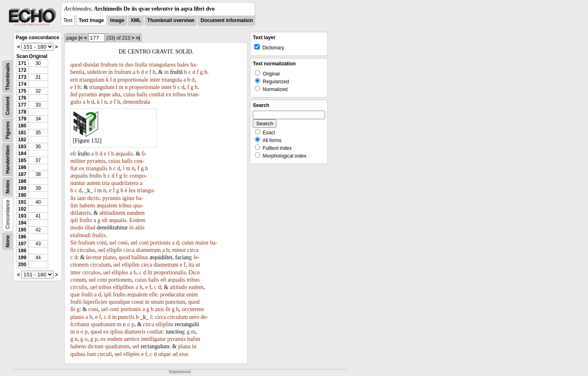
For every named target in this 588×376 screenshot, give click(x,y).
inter (155, 80)
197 (22, 244)
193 (22, 216)
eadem (196, 287)
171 (22, 63)
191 (22, 202)
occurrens (193, 309)
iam (81, 198)
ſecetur (94, 257)
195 (22, 230)
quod (76, 65)
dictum (96, 346)
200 (22, 265)
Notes (8, 187)
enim (192, 295)
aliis (140, 228)
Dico (194, 273)
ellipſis (114, 250)
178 (22, 112)
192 (22, 209)
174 (22, 84)
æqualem (107, 206)
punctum (175, 302)
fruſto (96, 176)
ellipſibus (123, 287)
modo (77, 228)
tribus (179, 95)
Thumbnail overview (171, 20)
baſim (194, 339)
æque (105, 95)
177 (22, 105)
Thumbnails (8, 77)
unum (157, 302)
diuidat (91, 65)
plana (184, 346)
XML (136, 20)
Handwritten (8, 159)
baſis (142, 95)
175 (22, 91)
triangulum (92, 80)
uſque (164, 354)
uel (113, 243)
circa (129, 250)
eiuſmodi (80, 235)
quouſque (119, 302)
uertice (131, 339)
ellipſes (120, 273)
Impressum (180, 372)
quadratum (103, 324)
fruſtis (99, 235)
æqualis (124, 154)
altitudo (179, 287)
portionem (120, 280)
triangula (172, 80)
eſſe (153, 295)
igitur (128, 198)
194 (22, 223)
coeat (138, 302)
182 (22, 140)
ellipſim (131, 265)
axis (160, 309)
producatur (173, 295)
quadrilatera (125, 183)
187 (22, 174)
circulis (79, 287)
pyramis (88, 95)
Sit (73, 243)
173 (22, 77)
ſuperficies (95, 302)
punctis (126, 317)
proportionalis (170, 273)
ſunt (91, 354)
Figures (8, 130)
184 (22, 154)
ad (175, 354)
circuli (105, 354)
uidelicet (97, 72)
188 (22, 181)
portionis (160, 243)
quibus (78, 354)
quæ (75, 295)
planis (77, 317)
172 (22, 70)
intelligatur (153, 339)
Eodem (138, 220)
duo (129, 65)
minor (179, 250)
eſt (73, 154)
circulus (86, 250)
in (121, 65)
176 (22, 98)
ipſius (117, 332)
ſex (132, 190)
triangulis (97, 168)
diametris (135, 332)
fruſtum (109, 65)
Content (8, 106)
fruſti (87, 295)
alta (116, 95)
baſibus (140, 257)
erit (74, 80)
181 (22, 133)
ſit (150, 273)
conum (78, 280)
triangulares (162, 65)
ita (192, 265)
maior (202, 243)
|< (80, 38)
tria (106, 183)
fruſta (141, 65)
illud (90, 228)
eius (184, 354)
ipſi (74, 220)
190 (22, 195)
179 (22, 119)
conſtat (157, 95)
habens (87, 206)
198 (22, 251)
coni (102, 243)
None (8, 241)
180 (22, 126)
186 (22, 167)
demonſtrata (137, 102)
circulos (91, 273)
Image (117, 20)
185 (22, 160)
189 (22, 188)
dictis (93, 198)
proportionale (133, 80)
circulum (100, 265)
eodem (115, 339)
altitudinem (112, 213)
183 (22, 147)
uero (194, 317)
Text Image (91, 20)
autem (94, 183)
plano (109, 257)
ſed (74, 95)
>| (138, 38)
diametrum (148, 250)
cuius (129, 95)
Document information (227, 20)
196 (22, 237)
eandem (136, 213)
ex (168, 95)
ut (198, 265)
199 (22, 258)
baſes (183, 65)
